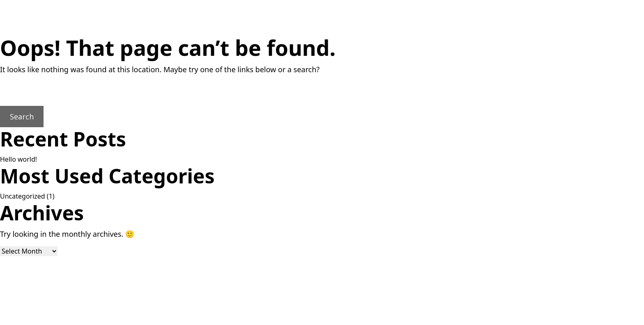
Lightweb (360, 317)
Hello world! (18, 159)
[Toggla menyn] (595, 20)
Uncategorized (23, 196)
